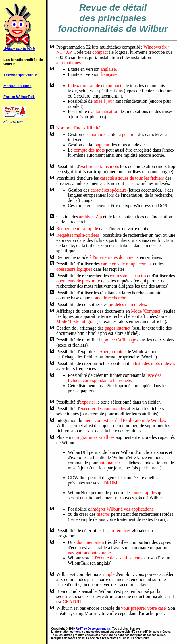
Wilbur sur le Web (19, 49)
